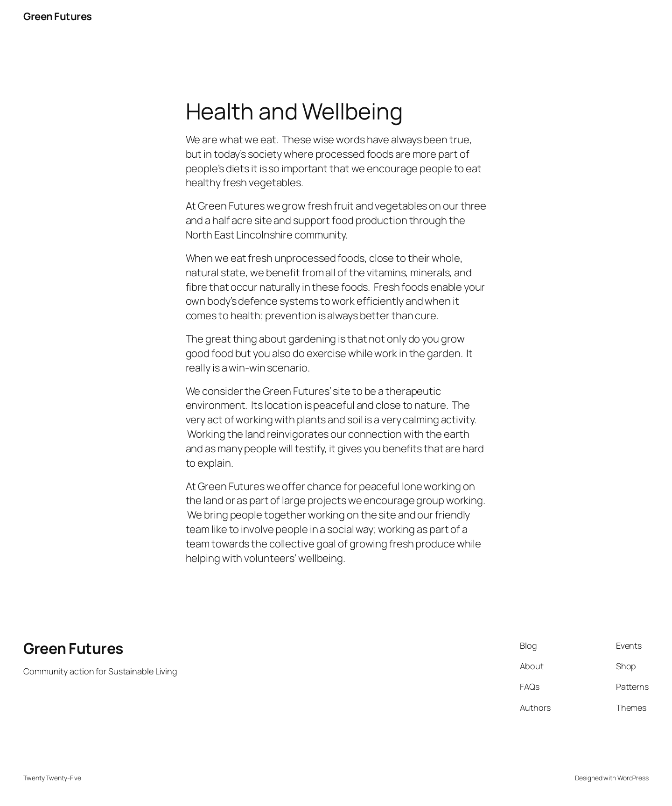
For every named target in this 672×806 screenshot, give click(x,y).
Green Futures (58, 16)
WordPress (633, 778)
